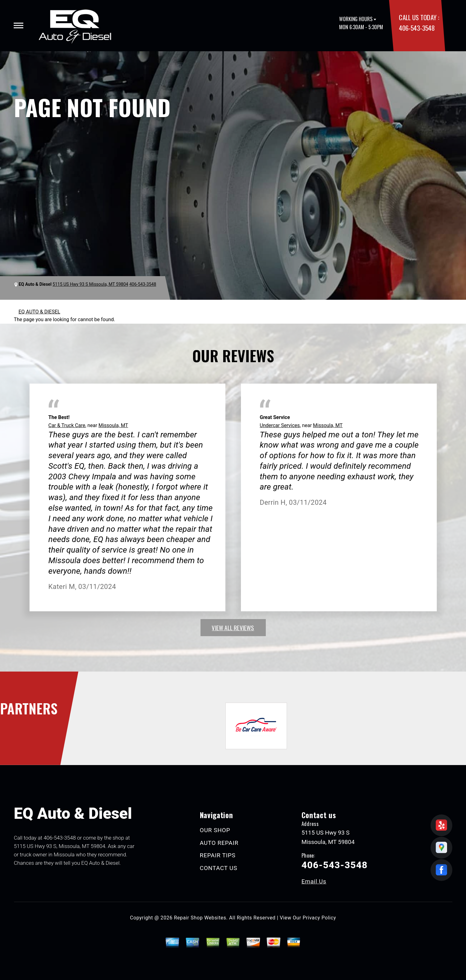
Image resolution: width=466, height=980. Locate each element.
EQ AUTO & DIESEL (39, 312)
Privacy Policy (319, 918)
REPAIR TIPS (218, 855)
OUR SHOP (215, 830)
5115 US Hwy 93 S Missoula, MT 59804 (90, 284)
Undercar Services (280, 425)
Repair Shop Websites (200, 918)
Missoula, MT (113, 425)
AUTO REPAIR (219, 843)
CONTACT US (219, 868)
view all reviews (233, 627)
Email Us (314, 881)
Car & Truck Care (67, 425)
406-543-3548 (417, 28)
